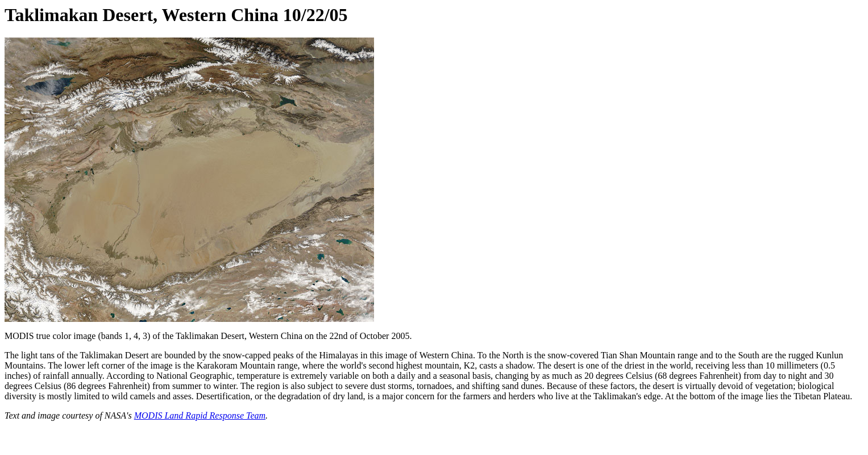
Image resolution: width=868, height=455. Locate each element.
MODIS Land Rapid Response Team (200, 415)
